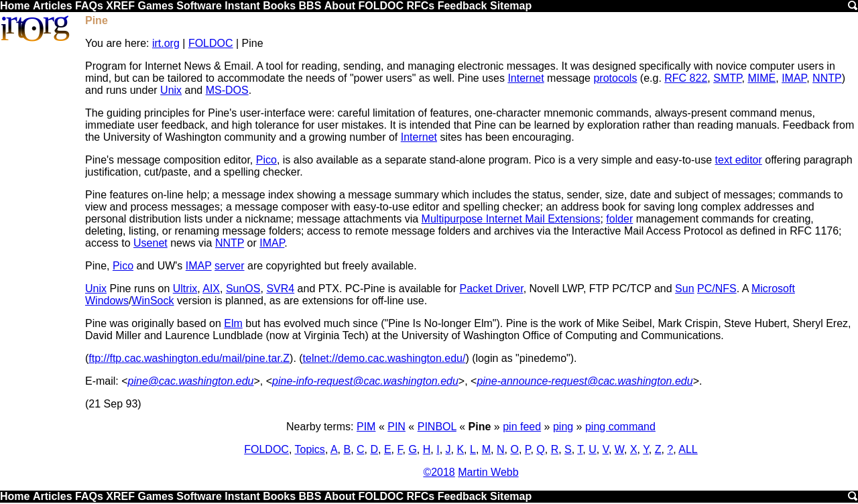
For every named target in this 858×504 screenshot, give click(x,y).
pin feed (522, 427)
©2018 (439, 472)
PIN (396, 427)
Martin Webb (488, 472)
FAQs (89, 6)
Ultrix (185, 289)
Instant (242, 6)
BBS (310, 6)
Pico (266, 160)
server (229, 266)
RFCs (420, 6)
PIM (366, 427)
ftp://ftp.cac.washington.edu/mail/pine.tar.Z (189, 358)
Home (15, 6)
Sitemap (511, 6)
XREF (120, 6)
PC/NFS (717, 289)
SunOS (243, 289)
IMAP (794, 78)
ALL (688, 449)
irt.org (166, 43)
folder (619, 219)
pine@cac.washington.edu (191, 381)
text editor (739, 160)
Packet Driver (492, 289)
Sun (684, 289)
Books (279, 6)
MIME (761, 78)
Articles (53, 6)
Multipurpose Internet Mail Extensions (511, 219)
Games (155, 6)
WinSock (152, 301)
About (340, 6)
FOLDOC (381, 6)
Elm (233, 323)
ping (563, 427)
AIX (211, 289)
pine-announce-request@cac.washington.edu (585, 381)
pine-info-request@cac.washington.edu (365, 381)
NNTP (827, 78)
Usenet (150, 243)
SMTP (727, 78)
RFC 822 (686, 78)
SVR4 (280, 289)
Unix (171, 90)
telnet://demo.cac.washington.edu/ (384, 358)
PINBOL (437, 427)
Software (199, 6)
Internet (526, 78)
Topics (310, 449)
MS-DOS (227, 90)
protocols (615, 78)
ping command (620, 427)
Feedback (463, 6)
